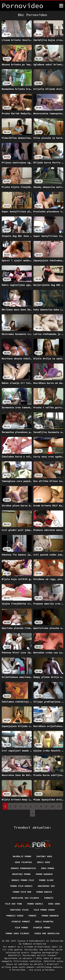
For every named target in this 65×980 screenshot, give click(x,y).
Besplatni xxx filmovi (25, 898)
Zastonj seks (44, 856)
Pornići (49, 898)
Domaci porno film (23, 880)
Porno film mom (22, 892)
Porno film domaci (21, 886)
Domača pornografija (23, 868)
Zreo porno (47, 868)
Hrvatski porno (21, 874)
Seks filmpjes (23, 862)
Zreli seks (44, 862)
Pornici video (15, 916)
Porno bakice (44, 892)
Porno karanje (44, 874)
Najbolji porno (22, 856)
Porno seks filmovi (18, 933)
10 (52, 806)
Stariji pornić (21, 921)
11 (59, 806)
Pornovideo (19, 970)
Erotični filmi (19, 910)
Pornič (32, 916)
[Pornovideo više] (61, 6)
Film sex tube (14, 904)
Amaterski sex (46, 886)
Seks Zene (54, 904)
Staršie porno (42, 928)
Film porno (21, 928)
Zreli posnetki (44, 921)
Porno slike (46, 880)
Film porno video (44, 910)
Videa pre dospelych (47, 933)
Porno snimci (35, 904)
